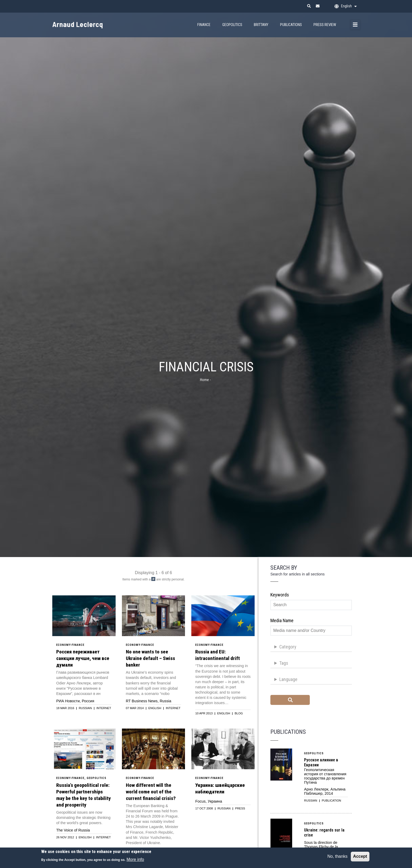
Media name (282, 620)
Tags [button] (284, 663)
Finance (204, 25)
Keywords (280, 595)
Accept (360, 856)
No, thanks (337, 856)
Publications (291, 25)
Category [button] (288, 647)
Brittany (261, 25)
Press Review (325, 25)
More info (135, 859)
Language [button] (288, 679)
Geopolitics (232, 25)
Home (204, 380)
